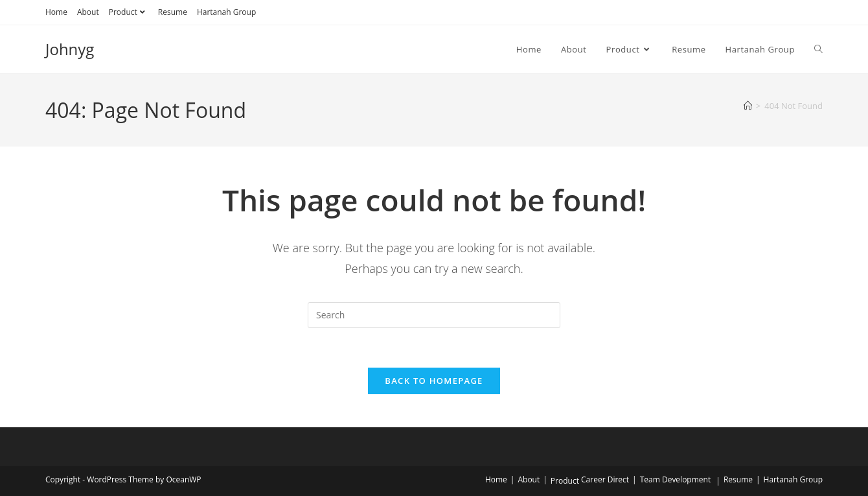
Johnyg (70, 49)
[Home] (748, 106)
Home (56, 12)
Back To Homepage (434, 381)
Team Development (676, 479)
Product (129, 12)
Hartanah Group (226, 12)
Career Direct (605, 479)
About (88, 12)
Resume (173, 12)
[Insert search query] (434, 315)
